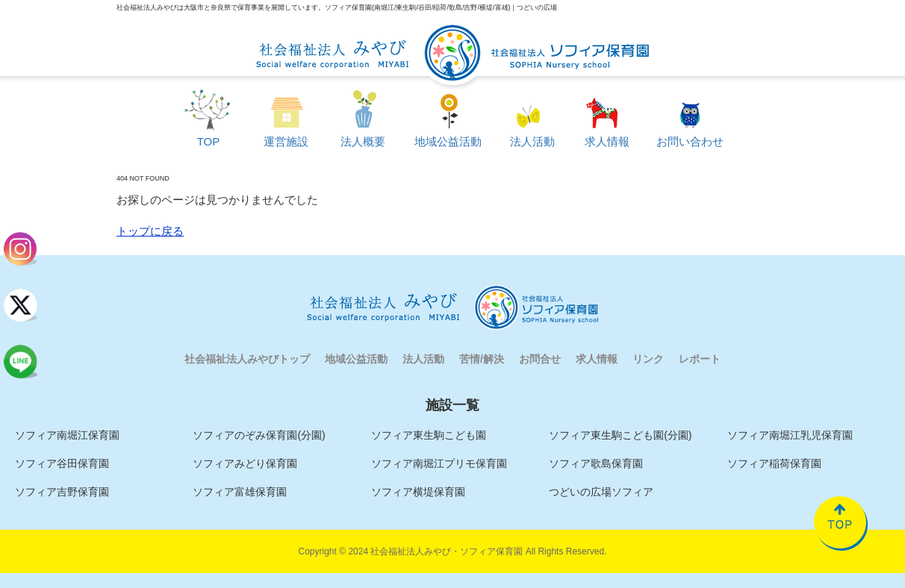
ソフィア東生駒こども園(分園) (620, 435)
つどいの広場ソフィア (601, 492)
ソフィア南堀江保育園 (67, 435)
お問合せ (540, 359)
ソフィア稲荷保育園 (774, 463)
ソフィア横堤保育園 (418, 492)
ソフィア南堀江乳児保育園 (790, 435)
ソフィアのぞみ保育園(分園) (259, 435)
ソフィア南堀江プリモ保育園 (439, 463)
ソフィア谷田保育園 (62, 463)
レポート (700, 359)
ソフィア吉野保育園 (62, 492)
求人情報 (597, 359)
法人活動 (423, 359)
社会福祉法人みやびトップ (247, 359)
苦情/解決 (482, 359)
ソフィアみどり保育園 (245, 463)
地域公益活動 (356, 359)
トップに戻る (150, 231)
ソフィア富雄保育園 (240, 492)
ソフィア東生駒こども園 (429, 435)
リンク (648, 359)
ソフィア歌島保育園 (596, 463)
